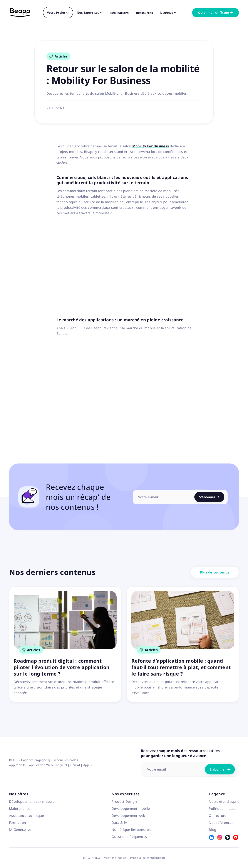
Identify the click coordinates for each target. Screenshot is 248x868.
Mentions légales (115, 858)
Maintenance (20, 808)
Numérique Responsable (132, 830)
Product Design (124, 801)
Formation (17, 823)
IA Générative (20, 830)
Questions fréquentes (129, 837)
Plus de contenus (215, 572)
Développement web (128, 815)
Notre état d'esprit (224, 801)
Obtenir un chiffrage (216, 13)
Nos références (221, 823)
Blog (212, 830)
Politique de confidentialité (148, 858)
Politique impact (222, 808)
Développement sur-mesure (32, 801)
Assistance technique (26, 815)
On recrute (218, 815)
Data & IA (119, 823)
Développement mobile (131, 808)
